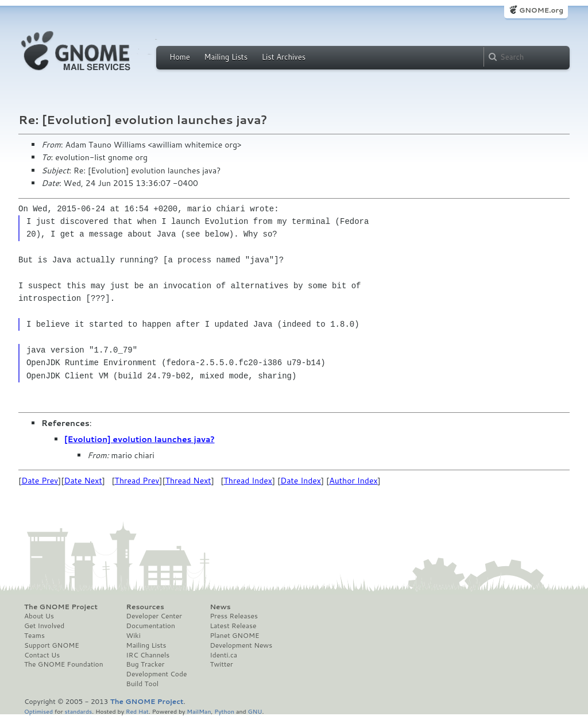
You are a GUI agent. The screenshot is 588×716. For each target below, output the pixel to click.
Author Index (353, 481)
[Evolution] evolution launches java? (140, 439)
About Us (39, 616)
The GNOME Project (61, 607)
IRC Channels (148, 655)
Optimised (38, 711)
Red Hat (137, 711)
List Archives (284, 57)
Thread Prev (137, 481)
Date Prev (40, 481)
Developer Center (154, 616)
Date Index (301, 481)
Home (180, 57)
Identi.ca (223, 655)
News (220, 607)
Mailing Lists (226, 57)
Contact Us (42, 655)
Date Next (83, 481)
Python (224, 711)
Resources (145, 607)
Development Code (157, 674)
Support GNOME (52, 645)
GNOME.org (541, 10)
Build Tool (142, 684)
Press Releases (233, 616)
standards (78, 711)
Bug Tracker (146, 664)
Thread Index (248, 481)
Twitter (221, 664)
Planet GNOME (234, 636)
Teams (34, 636)
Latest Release (233, 626)
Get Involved (44, 626)
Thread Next (188, 481)
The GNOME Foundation (64, 664)
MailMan (199, 711)
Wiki (134, 636)
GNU (255, 711)
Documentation (151, 626)
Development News (241, 645)
